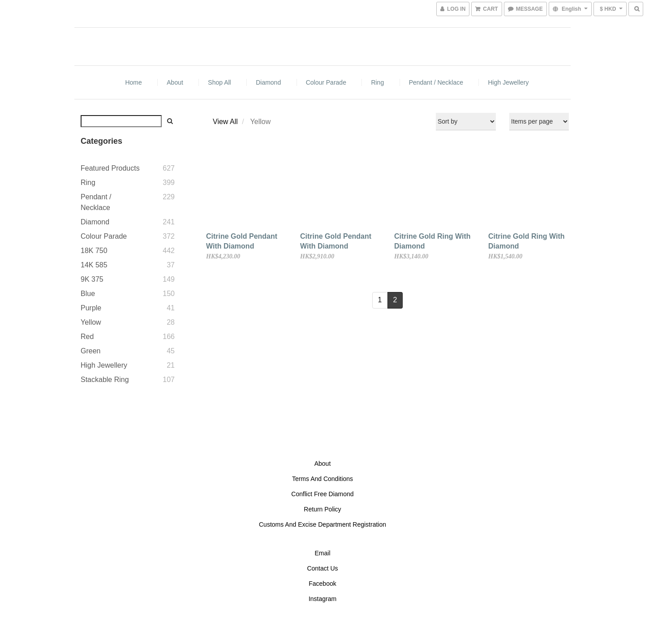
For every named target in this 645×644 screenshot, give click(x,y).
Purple (91, 308)
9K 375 (92, 279)
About (175, 82)
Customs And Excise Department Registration (322, 524)
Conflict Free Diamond (322, 494)
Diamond (268, 82)
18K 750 (94, 251)
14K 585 (94, 265)
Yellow (91, 322)
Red (87, 337)
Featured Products (110, 168)
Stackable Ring (105, 380)
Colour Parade (326, 82)
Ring (377, 82)
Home (133, 82)
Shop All (219, 82)
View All (225, 122)
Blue (88, 294)
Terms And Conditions (322, 479)
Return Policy (322, 509)
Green (90, 351)
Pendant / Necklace (436, 82)
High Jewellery (508, 82)
